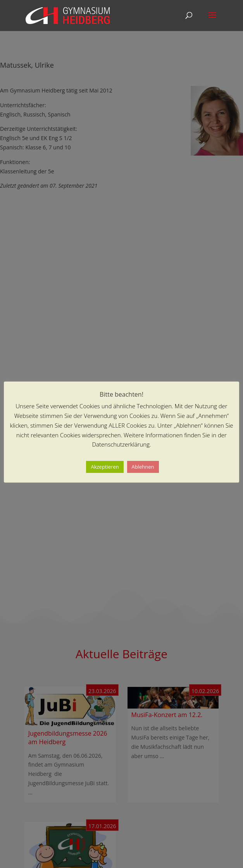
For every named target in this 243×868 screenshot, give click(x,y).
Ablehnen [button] (143, 467)
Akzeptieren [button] (105, 467)
